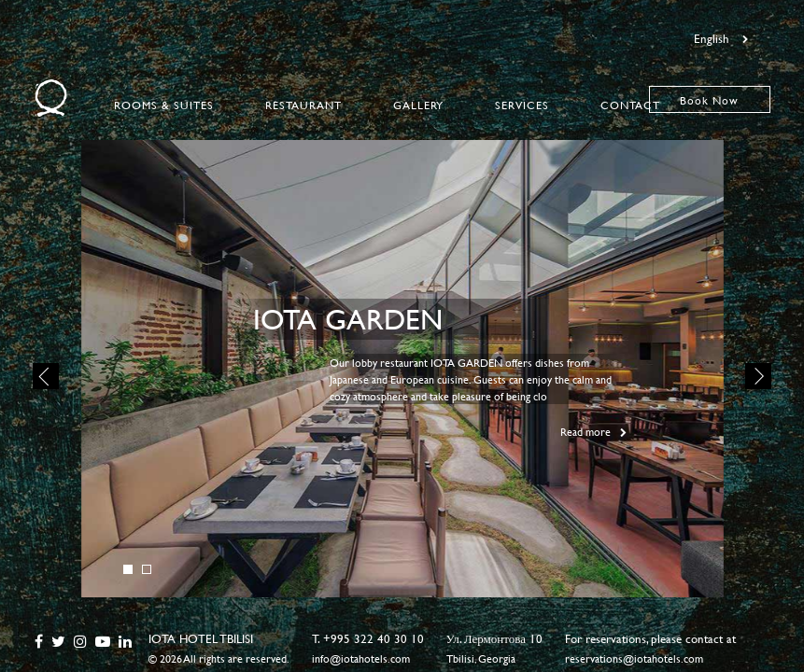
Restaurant (303, 105)
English (721, 38)
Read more (593, 431)
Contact (630, 105)
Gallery (418, 105)
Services (522, 105)
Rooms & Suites (164, 105)
